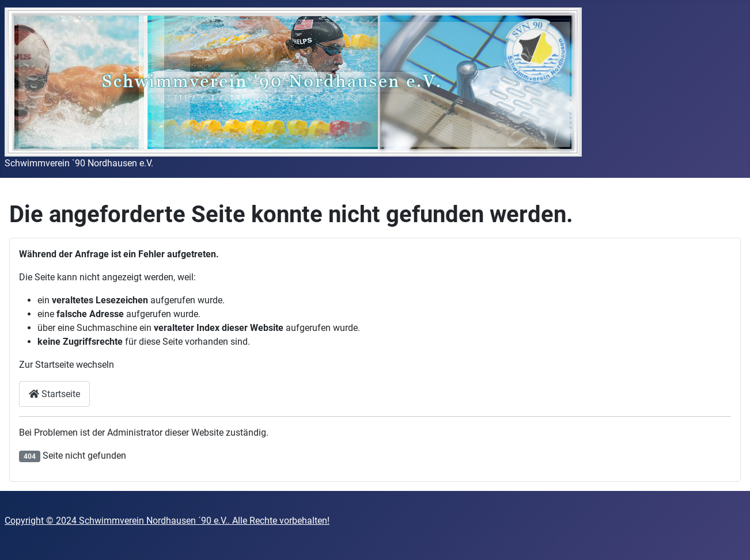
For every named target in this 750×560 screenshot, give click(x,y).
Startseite (54, 394)
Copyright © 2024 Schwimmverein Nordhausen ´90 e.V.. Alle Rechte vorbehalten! (167, 521)
